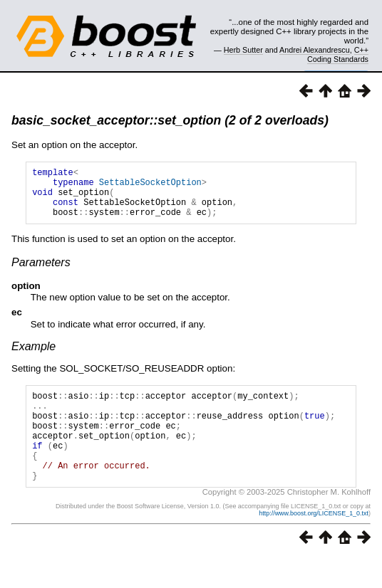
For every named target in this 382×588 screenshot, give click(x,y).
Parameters (41, 273)
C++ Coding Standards (338, 54)
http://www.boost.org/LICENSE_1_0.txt (314, 543)
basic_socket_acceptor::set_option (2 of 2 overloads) (170, 120)
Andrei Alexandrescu (315, 50)
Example (33, 357)
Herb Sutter (243, 50)
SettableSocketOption (150, 186)
